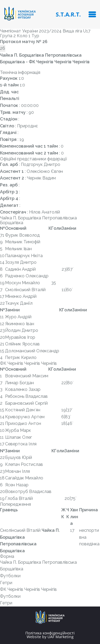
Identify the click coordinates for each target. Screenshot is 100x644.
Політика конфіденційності (50, 633)
